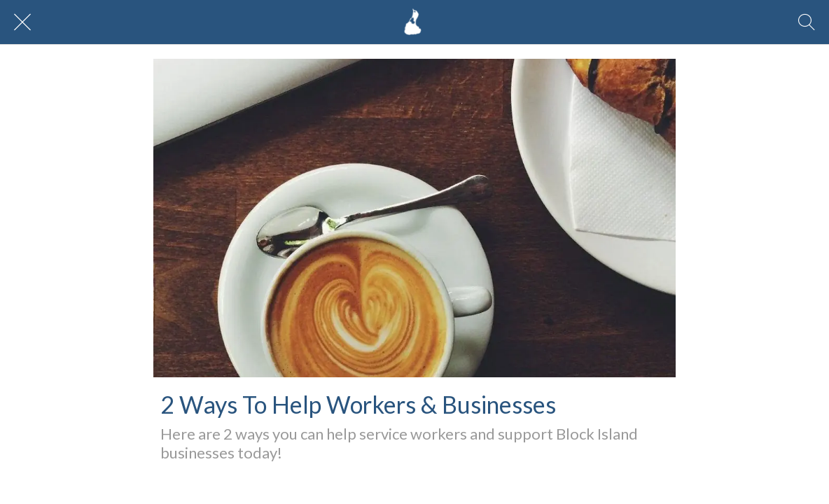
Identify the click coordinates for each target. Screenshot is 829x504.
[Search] (807, 22)
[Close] (22, 22)
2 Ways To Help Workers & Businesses (358, 404)
